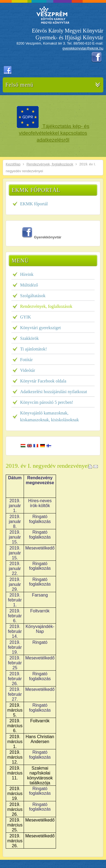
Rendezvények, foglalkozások (50, 164)
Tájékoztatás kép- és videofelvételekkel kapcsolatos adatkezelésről (54, 133)
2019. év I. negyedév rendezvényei (47, 466)
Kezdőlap (13, 164)
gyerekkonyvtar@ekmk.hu (83, 48)
